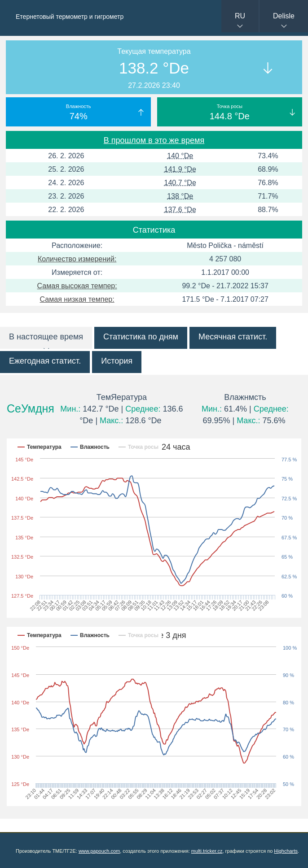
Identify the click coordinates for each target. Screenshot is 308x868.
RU (240, 16)
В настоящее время (46, 337)
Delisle (284, 16)
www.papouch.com (99, 851)
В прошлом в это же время (154, 140)
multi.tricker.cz (207, 851)
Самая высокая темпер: (77, 286)
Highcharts (286, 851)
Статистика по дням (141, 337)
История (117, 361)
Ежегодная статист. (45, 361)
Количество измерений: (77, 259)
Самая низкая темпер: (77, 299)
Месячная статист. (233, 337)
